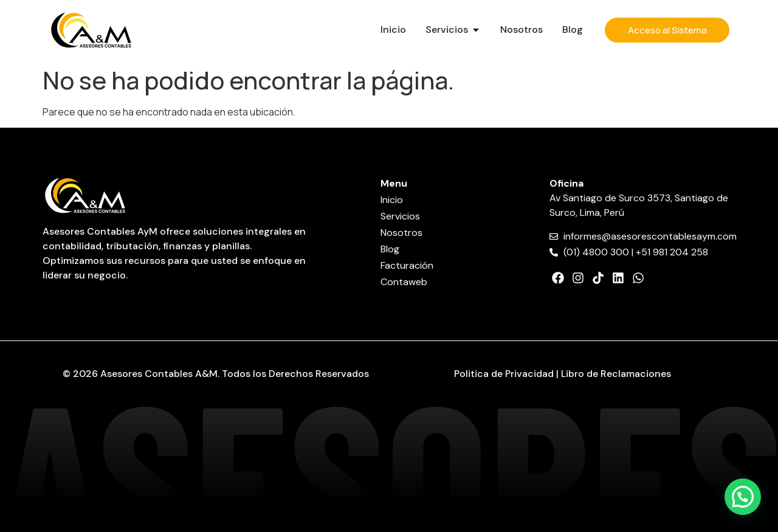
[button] (743, 497)
